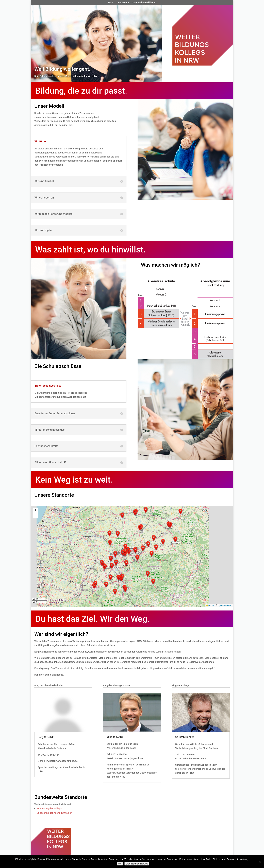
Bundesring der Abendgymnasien (54, 813)
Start (111, 3)
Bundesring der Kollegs (49, 808)
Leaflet (210, 605)
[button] (94, 586)
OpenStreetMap (225, 605)
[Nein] (260, 862)
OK (120, 864)
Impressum (123, 3)
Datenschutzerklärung (144, 3)
